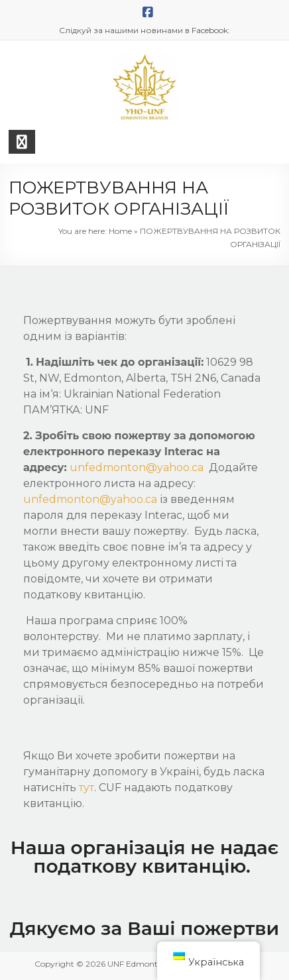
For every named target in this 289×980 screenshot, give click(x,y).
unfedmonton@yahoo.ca (139, 467)
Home (120, 231)
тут (87, 788)
